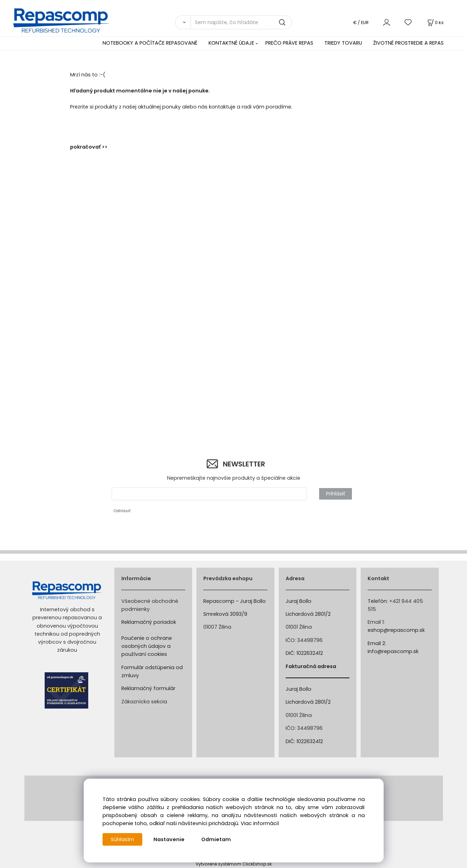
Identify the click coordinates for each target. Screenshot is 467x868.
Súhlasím (122, 839)
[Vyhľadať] (183, 22)
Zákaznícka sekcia (144, 702)
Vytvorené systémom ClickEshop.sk (234, 864)
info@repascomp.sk (393, 651)
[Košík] (435, 23)
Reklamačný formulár (148, 688)
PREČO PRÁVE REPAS (289, 43)
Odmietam (216, 839)
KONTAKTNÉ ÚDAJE (231, 43)
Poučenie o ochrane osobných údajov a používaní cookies (147, 646)
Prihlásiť (336, 494)
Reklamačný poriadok (149, 622)
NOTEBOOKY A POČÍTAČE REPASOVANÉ (150, 43)
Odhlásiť (122, 511)
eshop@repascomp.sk (396, 630)
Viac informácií (260, 823)
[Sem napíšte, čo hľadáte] (241, 22)
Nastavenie (169, 839)
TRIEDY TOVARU (343, 43)
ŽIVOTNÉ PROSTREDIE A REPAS (408, 43)
